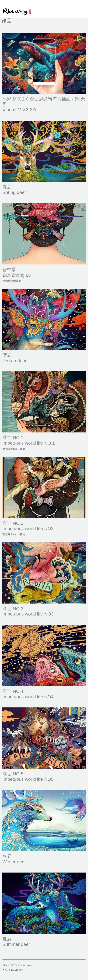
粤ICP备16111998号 (13, 970)
